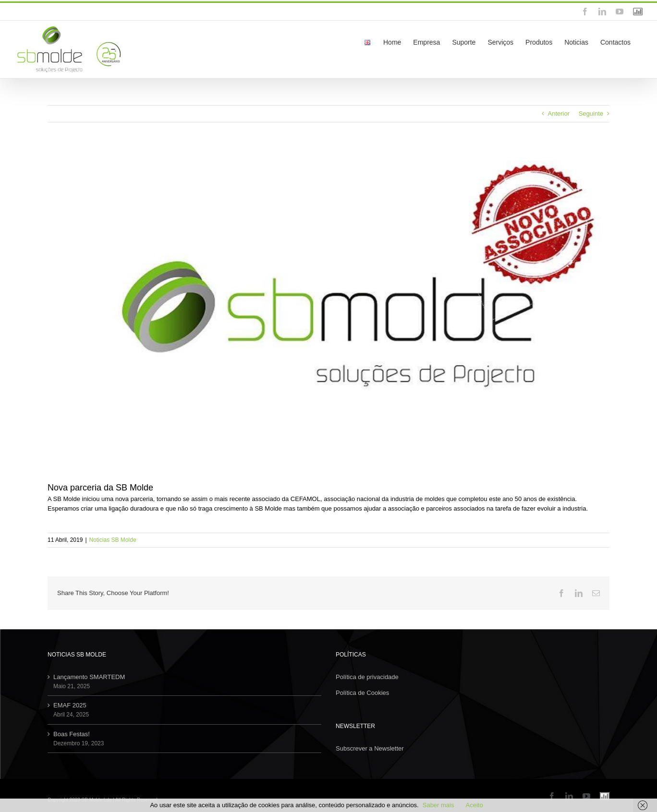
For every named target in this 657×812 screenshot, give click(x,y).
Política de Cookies (362, 693)
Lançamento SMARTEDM (89, 677)
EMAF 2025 (70, 705)
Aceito (474, 805)
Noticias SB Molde (113, 540)
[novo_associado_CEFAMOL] (328, 309)
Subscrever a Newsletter (370, 748)
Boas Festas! (72, 734)
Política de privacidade (367, 677)
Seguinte (591, 113)
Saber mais (438, 805)
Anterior (559, 113)
